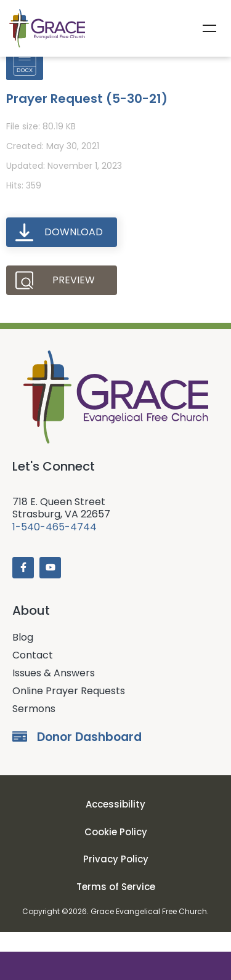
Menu (209, 28)
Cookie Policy (116, 852)
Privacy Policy (116, 879)
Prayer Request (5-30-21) (87, 118)
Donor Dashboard (89, 757)
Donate (115, 966)
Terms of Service (116, 906)
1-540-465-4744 (55, 547)
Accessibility (115, 824)
